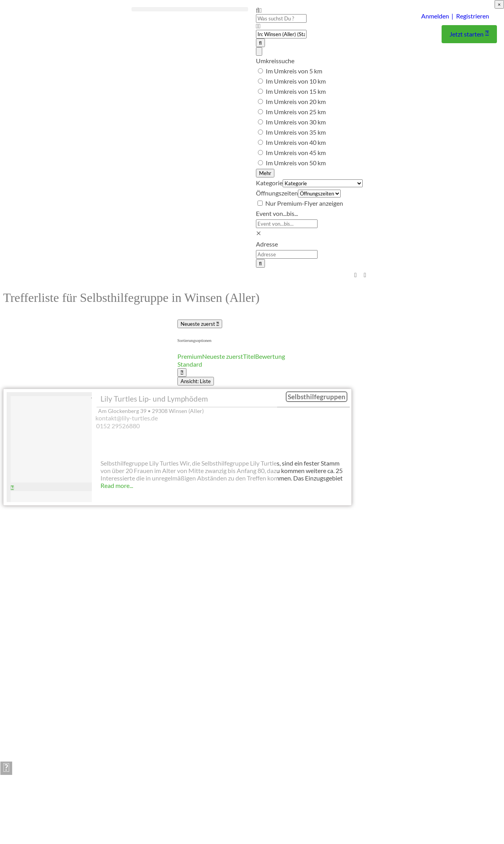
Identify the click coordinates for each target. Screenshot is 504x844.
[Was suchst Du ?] (281, 18)
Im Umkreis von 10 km (296, 81)
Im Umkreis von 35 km (296, 132)
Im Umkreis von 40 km (296, 142)
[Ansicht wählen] (182, 373)
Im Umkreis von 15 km (296, 91)
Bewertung (270, 356)
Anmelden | (437, 16)
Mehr (265, 173)
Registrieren (473, 16)
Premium (190, 356)
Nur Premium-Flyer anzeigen (304, 203)
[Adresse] (287, 254)
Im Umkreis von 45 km (296, 153)
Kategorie (269, 183)
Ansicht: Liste (196, 381)
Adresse (267, 244)
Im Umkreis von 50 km (296, 163)
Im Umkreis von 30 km (296, 122)
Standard (190, 364)
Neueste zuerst (200, 324)
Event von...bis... (277, 213)
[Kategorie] (323, 184)
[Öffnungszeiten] (319, 194)
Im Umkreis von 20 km (296, 101)
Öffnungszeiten (277, 193)
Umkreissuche (275, 61)
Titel (249, 356)
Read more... (117, 485)
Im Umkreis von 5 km (294, 71)
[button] (190, 9)
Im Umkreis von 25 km (296, 112)
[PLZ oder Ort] (281, 34)
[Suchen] (260, 43)
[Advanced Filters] (259, 51)
